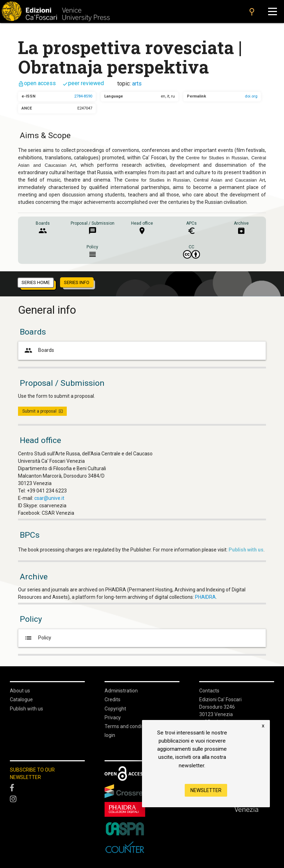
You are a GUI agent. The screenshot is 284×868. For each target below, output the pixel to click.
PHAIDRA (205, 597)
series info (77, 282)
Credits (113, 699)
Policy (37, 638)
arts (137, 84)
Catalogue (21, 699)
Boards (39, 350)
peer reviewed (83, 83)
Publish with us (26, 709)
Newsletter (206, 790)
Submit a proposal (43, 411)
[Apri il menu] (273, 11)
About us (20, 691)
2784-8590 (83, 96)
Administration (121, 691)
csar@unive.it (49, 498)
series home (36, 282)
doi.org (251, 96)
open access (37, 83)
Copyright (115, 709)
